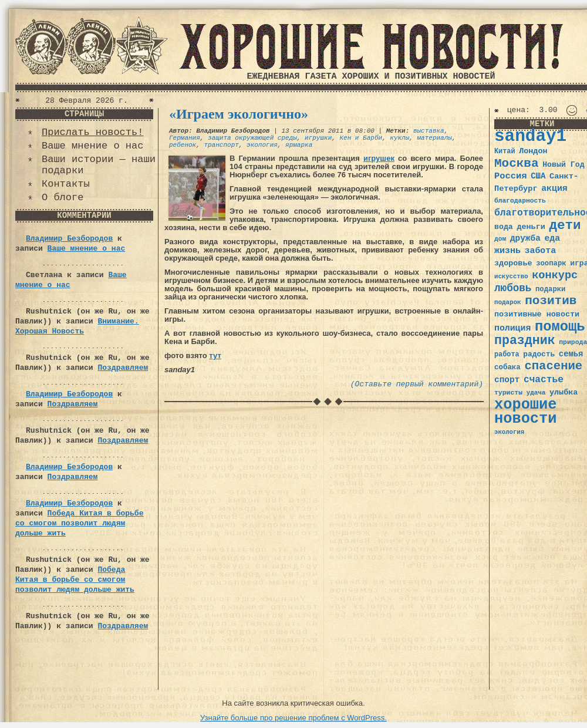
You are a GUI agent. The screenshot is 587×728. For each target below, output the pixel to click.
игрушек (379, 158)
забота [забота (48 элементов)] (540, 251)
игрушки (318, 138)
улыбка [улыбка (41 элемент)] (564, 392)
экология (262, 145)
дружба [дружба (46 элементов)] (525, 238)
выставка (429, 131)
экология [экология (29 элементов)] (509, 432)
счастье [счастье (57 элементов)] (544, 380)
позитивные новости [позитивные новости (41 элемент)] (537, 314)
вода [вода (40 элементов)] (504, 227)
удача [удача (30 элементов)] (536, 393)
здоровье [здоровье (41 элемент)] (513, 263)
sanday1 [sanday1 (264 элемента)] (530, 136)
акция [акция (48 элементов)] (554, 188)
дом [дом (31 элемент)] (500, 239)
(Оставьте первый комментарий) (417, 384)
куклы (399, 138)
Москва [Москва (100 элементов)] (517, 164)
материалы (435, 138)
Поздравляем (123, 368)
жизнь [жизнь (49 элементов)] (507, 251)
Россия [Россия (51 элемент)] (511, 176)
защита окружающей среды (252, 138)
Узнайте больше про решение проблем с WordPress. (293, 718)
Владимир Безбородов (69, 239)
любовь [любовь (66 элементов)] (513, 288)
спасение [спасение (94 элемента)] (553, 366)
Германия (185, 138)
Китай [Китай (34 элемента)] (505, 151)
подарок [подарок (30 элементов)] (508, 302)
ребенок (183, 145)
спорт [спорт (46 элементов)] (507, 380)
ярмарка (299, 145)
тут (215, 355)
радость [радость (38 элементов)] (539, 354)
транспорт (221, 145)
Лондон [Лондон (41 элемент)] (533, 151)
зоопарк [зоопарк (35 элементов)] (551, 264)
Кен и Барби (361, 138)
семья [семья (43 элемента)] (571, 354)
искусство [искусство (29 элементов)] (511, 277)
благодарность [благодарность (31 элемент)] (520, 201)
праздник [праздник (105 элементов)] (525, 341)
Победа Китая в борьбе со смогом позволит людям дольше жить (79, 523)
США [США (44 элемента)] (538, 176)
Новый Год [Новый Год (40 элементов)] (563, 165)
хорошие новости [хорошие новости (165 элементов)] (526, 412)
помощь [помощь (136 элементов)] (560, 327)
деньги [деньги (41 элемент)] (531, 227)
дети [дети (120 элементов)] (565, 225)
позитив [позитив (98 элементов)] (551, 301)
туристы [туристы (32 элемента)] (508, 392)
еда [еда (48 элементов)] (552, 238)
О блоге (63, 198)
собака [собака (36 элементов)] (507, 368)
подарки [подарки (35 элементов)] (550, 289)
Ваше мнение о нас (92, 146)
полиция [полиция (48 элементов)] (512, 328)
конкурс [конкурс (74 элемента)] (555, 276)
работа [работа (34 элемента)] (507, 355)
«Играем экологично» (239, 114)
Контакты (66, 184)
